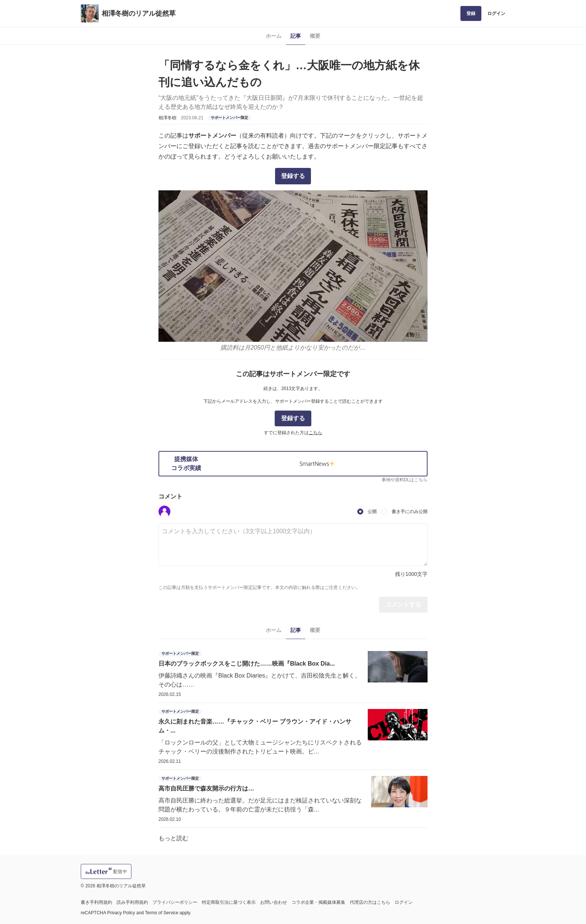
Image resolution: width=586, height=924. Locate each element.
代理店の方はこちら (370, 902)
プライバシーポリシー (175, 902)
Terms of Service (162, 913)
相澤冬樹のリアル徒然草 (139, 13)
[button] (164, 512)
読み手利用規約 (132, 902)
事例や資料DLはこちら (405, 480)
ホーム (274, 36)
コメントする (403, 604)
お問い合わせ (274, 902)
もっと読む (173, 838)
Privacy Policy (121, 913)
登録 (471, 13)
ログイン (496, 13)
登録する (293, 176)
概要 (315, 36)
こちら (315, 433)
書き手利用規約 (96, 902)
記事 (296, 36)
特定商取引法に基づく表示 (229, 902)
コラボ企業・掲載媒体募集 (318, 902)
